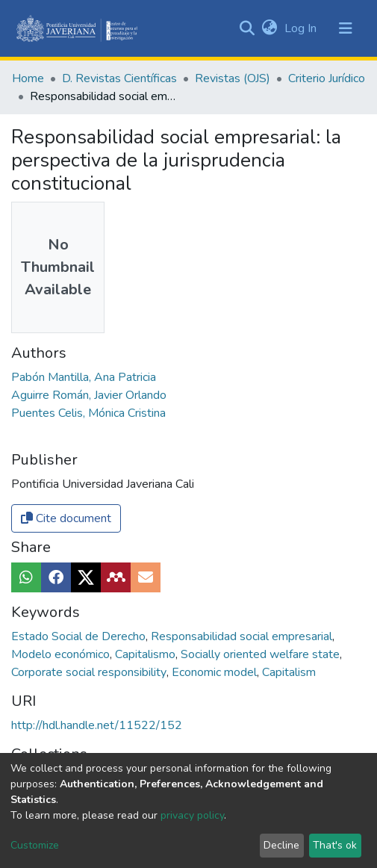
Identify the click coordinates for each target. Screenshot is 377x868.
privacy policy (192, 815)
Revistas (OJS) (233, 78)
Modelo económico (62, 654)
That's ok (335, 845)
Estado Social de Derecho (80, 636)
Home (28, 78)
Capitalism (289, 672)
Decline (281, 845)
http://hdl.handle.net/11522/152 (97, 725)
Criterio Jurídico (327, 78)
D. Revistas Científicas (119, 78)
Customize (35, 845)
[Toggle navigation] (346, 28)
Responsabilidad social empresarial (243, 636)
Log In (302, 28)
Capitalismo (147, 654)
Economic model (216, 672)
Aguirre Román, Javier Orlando (89, 395)
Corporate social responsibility (90, 672)
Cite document (66, 518)
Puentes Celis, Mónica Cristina (88, 413)
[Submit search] (247, 28)
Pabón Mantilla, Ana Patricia (84, 377)
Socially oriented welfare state (262, 654)
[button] (269, 28)
